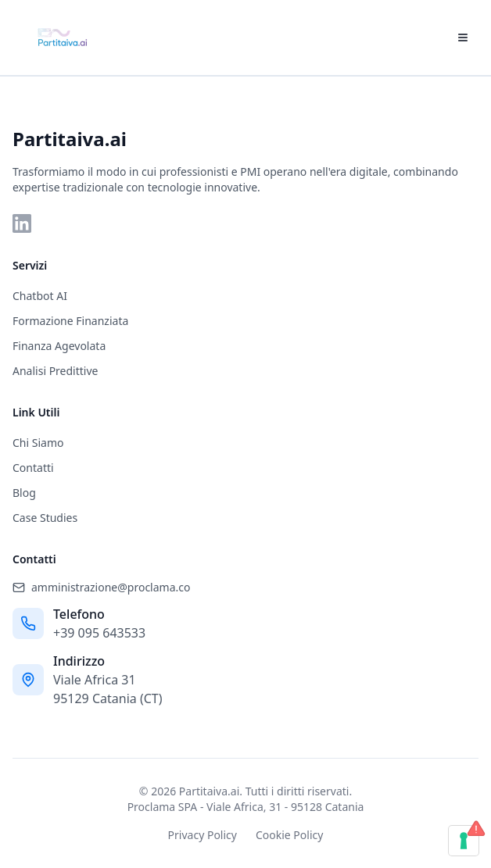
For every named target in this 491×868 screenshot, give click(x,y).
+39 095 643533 (99, 633)
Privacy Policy (202, 835)
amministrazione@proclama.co (101, 587)
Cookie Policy (289, 835)
